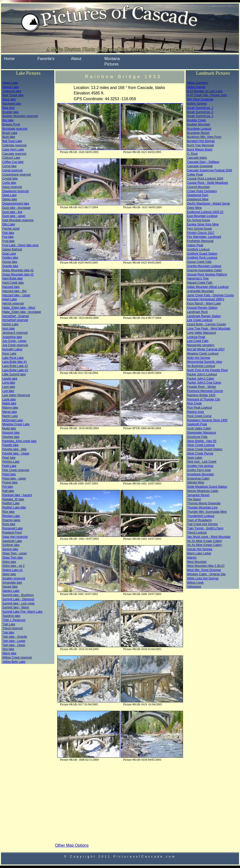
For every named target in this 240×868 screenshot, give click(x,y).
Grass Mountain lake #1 (18, 270)
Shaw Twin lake (13, 558)
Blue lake (8, 108)
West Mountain (197, 562)
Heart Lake (10, 299)
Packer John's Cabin (201, 379)
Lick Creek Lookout (200, 320)
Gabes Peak (195, 245)
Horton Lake (10, 324)
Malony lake (10, 408)
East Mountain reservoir (18, 220)
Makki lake (9, 403)
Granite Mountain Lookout (204, 266)
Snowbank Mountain (200, 474)
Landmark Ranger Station (204, 316)
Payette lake (10, 445)
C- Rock (192, 154)
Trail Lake (9, 624)
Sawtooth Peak (197, 424)
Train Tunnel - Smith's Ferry (205, 528)
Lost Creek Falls (198, 341)
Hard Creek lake (13, 283)
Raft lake (8, 491)
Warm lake (9, 653)
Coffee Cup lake (13, 162)
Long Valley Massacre (201, 333)
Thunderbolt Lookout (201, 516)
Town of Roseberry (199, 520)
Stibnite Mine (195, 482)
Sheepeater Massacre (201, 433)
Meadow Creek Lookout (203, 354)
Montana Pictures (112, 61)
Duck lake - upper (14, 216)
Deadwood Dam (198, 195)
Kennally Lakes (12, 349)
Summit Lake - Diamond (18, 599)
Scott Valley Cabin (199, 428)
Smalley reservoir (14, 578)
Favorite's (46, 59)
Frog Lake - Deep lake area (20, 245)
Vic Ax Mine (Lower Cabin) (204, 541)
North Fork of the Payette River (207, 370)
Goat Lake (9, 254)
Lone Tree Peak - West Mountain (209, 329)
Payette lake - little (14, 449)
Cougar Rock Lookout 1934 (205, 179)
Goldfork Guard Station (202, 254)
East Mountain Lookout (202, 216)
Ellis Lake (9, 224)
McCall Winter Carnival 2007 (206, 349)
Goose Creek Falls (199, 262)
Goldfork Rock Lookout (202, 258)
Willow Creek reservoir (17, 658)
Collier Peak (195, 175)
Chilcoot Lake (11, 158)
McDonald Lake (13, 420)
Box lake (8, 120)
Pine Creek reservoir (16, 470)
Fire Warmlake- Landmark (204, 237)
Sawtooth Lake (12, 541)
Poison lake (10, 482)
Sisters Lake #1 (13, 570)
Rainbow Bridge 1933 (201, 395)
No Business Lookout (201, 366)
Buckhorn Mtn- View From (204, 137)
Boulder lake (11, 112)
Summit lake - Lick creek (18, 603)
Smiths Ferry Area (199, 470)
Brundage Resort (198, 133)
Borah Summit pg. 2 (200, 112)
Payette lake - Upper (16, 453)
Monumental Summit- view (204, 362)
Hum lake (9, 329)
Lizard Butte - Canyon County (206, 324)
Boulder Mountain (199, 124)
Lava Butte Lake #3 (15, 370)
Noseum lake (11, 433)
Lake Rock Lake (13, 358)
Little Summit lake (14, 374)
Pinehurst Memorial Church (205, 391)
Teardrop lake (11, 616)
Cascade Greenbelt (200, 166)
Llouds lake (10, 379)
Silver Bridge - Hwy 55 (202, 441)
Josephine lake (12, 337)
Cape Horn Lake (13, 150)
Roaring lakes (11, 520)
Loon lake (9, 387)
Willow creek (195, 583)
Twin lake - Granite (15, 637)
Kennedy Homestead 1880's (206, 299)
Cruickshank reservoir (17, 175)
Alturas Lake (11, 87)
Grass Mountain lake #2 (18, 274)
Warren (192, 558)
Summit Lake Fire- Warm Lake (22, 612)
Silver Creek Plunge (200, 453)
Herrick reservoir (13, 303)
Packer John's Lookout (202, 374)
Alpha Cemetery (198, 83)
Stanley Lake (11, 591)
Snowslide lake (12, 583)
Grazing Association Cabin (204, 270)
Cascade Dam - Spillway (203, 162)
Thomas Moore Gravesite (204, 503)
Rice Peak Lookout (199, 408)
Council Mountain (198, 187)
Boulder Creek (196, 120)
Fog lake (8, 237)
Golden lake (10, 258)
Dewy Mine (194, 208)
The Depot (194, 499)
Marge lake (10, 412)
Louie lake (9, 399)
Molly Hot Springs (199, 358)
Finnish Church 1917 (201, 233)
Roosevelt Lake (13, 528)
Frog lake (8, 241)
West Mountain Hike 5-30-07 (206, 566)
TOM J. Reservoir (14, 620)
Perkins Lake (11, 462)
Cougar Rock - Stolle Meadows (207, 183)
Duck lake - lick (12, 212)
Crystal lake (10, 179)
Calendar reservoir (15, 145)
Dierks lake (10, 199)
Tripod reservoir (13, 628)
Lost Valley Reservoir (16, 395)
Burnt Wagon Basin (200, 150)
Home (9, 59)
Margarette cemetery (201, 345)
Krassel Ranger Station (202, 308)
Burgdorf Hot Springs (201, 141)
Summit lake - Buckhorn (18, 595)
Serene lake (10, 549)
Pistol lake (9, 474)
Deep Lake (9, 195)
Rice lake (8, 512)
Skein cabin (195, 458)
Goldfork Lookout (198, 249)
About (76, 59)
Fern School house (199, 229)
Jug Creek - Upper (14, 341)
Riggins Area (195, 412)
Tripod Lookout (197, 533)
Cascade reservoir (14, 154)
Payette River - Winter (201, 387)
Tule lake (8, 632)
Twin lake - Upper (14, 645)
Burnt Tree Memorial (200, 145)
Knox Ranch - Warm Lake (204, 303)
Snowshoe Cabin (198, 479)
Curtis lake (9, 183)
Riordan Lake (11, 516)
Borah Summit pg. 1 (200, 108)
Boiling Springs (197, 104)
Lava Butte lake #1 (15, 362)
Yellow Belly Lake (14, 662)
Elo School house (198, 220)
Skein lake (9, 574)
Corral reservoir (13, 170)
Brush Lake (10, 133)
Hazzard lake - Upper (16, 295)
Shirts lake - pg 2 (13, 566)
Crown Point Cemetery (202, 191)
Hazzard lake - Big (14, 291)
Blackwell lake (12, 104)
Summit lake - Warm (16, 607)
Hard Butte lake (13, 278)
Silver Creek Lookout (201, 445)
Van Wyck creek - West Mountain (209, 537)
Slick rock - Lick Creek (202, 462)
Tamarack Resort (198, 495)
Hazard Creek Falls (200, 283)
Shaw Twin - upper (15, 553)
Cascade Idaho (197, 158)
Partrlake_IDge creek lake (19, 441)
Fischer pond (11, 229)
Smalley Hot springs (200, 466)
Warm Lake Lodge (199, 553)
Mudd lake (9, 428)
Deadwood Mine (198, 199)
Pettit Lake (9, 466)
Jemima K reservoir (15, 333)
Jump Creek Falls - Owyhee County (210, 295)
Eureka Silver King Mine (203, 224)
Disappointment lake (16, 204)
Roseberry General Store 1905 (207, 420)
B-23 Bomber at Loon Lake (205, 91)
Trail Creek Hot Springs (202, 524)
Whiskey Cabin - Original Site (206, 574)
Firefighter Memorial (200, 241)
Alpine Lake (10, 83)
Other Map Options (72, 845)
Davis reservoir (12, 187)
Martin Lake (10, 416)
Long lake (9, 383)
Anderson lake (12, 91)
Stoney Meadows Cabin (203, 491)
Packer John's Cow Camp (204, 383)
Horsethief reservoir (15, 320)
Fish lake (8, 233)
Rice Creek (194, 403)
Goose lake (10, 262)
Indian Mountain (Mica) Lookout (208, 287)
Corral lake (9, 166)
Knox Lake (9, 354)
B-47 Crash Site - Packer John (207, 95)
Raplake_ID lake (13, 499)
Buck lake (9, 137)
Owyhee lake (11, 437)
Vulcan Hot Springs (200, 549)
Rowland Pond (12, 533)
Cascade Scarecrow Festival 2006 (210, 170)
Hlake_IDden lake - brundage (22, 312)
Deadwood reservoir (15, 191)
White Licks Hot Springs (203, 578)
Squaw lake (10, 587)
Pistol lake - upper (14, 479)
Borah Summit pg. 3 (200, 116)
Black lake (9, 99)
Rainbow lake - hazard (17, 495)
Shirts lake (9, 562)
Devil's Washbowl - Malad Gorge (208, 204)
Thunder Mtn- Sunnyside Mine (207, 512)
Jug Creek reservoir (15, 345)
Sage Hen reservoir (15, 537)
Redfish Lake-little (14, 508)
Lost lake (8, 391)
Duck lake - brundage (16, 208)
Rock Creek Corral (199, 416)
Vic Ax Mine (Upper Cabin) (204, 545)
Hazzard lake (11, 287)
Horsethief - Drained (15, 316)
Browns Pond (11, 124)
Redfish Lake (11, 503)
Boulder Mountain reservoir (20, 116)
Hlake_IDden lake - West (19, 308)
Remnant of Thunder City (204, 399)
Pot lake (8, 487)
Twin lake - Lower (14, 641)
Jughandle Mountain (200, 291)
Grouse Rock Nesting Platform (207, 274)
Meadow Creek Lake (16, 424)
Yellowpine (194, 587)
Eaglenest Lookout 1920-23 (205, 212)
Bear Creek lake (13, 95)
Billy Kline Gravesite (200, 99)
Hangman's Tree (198, 278)
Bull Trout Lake (12, 141)
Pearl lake (9, 458)
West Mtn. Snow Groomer (204, 570)
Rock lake (9, 524)
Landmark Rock (197, 312)
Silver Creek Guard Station (205, 449)
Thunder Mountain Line (202, 508)
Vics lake (8, 649)
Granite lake (10, 266)
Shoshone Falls (197, 437)
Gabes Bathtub (12, 249)
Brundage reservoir (15, 129)
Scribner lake (11, 545)
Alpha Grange (196, 87)
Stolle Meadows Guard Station (207, 487)
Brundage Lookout (199, 129)
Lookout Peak (196, 337)
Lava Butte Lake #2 (15, 366)
